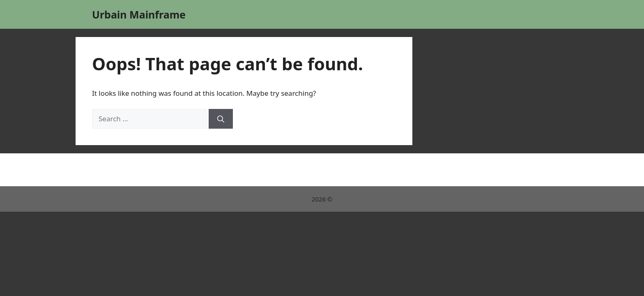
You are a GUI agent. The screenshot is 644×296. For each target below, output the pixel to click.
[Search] (221, 119)
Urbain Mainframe (139, 14)
